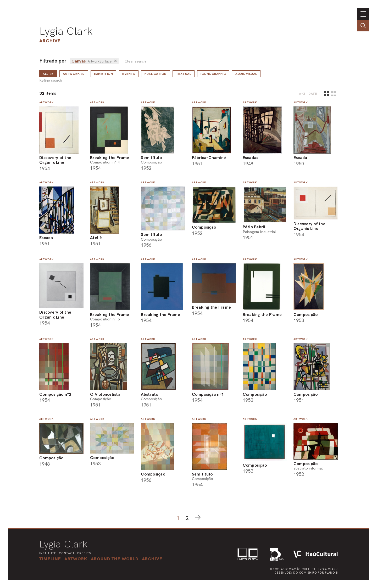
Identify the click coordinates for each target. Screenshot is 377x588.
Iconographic (213, 74)
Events (129, 74)
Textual (184, 74)
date (313, 94)
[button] (115, 559)
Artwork (74, 74)
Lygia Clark (66, 31)
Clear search (135, 61)
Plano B (331, 573)
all (48, 74)
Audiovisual (246, 74)
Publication (156, 74)
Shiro (312, 573)
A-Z (302, 94)
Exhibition (103, 74)
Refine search (51, 80)
